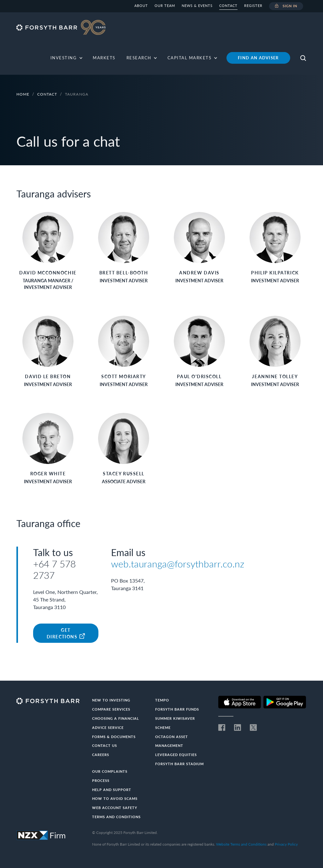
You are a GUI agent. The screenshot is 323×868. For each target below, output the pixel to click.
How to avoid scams (115, 798)
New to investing (111, 700)
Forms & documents (114, 737)
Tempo (162, 700)
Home (23, 94)
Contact (228, 6)
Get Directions (66, 633)
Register (253, 6)
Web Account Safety (115, 808)
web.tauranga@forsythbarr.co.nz (178, 564)
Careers (101, 755)
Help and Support (112, 790)
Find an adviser (258, 58)
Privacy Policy (286, 844)
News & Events (197, 6)
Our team (165, 6)
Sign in (286, 6)
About (141, 6)
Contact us (105, 745)
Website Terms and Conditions (241, 844)
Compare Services (111, 709)
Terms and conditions (116, 817)
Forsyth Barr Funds (177, 709)
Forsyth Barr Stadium (179, 764)
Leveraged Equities (176, 755)
